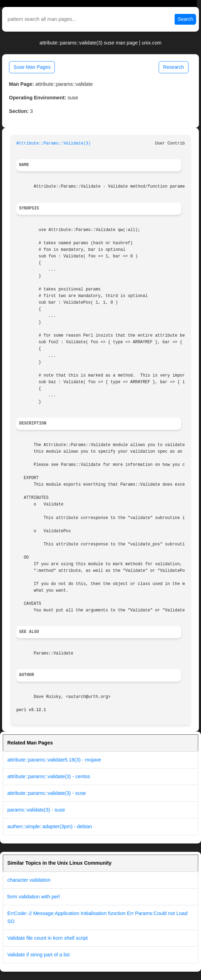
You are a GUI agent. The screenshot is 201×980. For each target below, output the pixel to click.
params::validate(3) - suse (36, 810)
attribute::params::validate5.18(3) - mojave (54, 760)
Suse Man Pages (32, 67)
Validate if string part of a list (39, 955)
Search (185, 19)
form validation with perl (33, 897)
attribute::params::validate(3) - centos (49, 776)
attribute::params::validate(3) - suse (47, 793)
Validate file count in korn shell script (48, 938)
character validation (29, 880)
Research (174, 67)
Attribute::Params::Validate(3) (53, 143)
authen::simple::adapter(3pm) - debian (50, 826)
